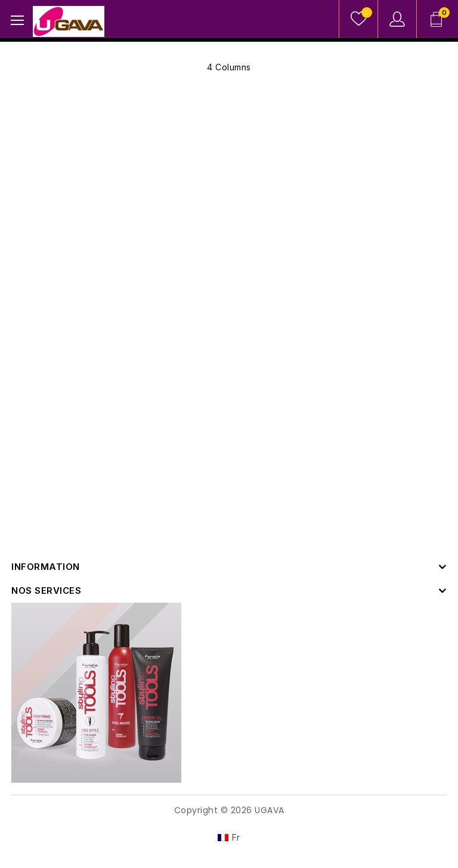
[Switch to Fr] (229, 838)
